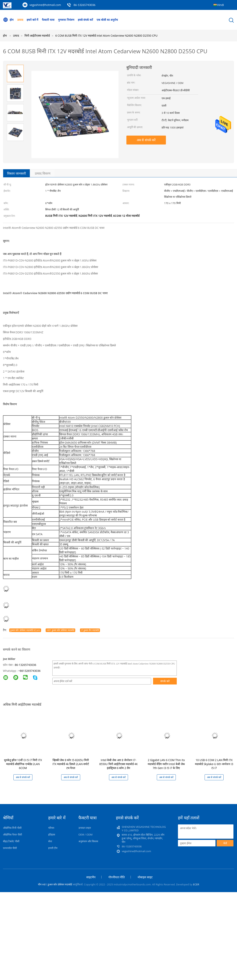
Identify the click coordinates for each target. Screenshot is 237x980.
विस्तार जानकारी (16, 173)
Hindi (221, 5)
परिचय (51, 828)
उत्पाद (20, 20)
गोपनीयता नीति (117, 877)
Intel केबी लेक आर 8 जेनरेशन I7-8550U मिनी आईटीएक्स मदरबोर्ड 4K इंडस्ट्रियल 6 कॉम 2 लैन (118, 764)
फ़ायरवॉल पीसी (10, 848)
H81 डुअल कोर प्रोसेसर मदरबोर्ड (60, 630)
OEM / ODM (86, 835)
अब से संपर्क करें (146, 140)
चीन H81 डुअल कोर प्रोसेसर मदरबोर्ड (55, 884)
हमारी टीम (53, 848)
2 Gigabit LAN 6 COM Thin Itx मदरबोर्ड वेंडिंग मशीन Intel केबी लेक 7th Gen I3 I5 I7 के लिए (166, 764)
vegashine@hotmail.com (45, 5)
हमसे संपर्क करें (86, 20)
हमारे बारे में (32, 20)
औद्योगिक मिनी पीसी (12, 828)
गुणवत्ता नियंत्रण (66, 20)
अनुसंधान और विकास (88, 841)
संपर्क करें (165, 681)
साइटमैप (91, 877)
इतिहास (52, 835)
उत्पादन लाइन (85, 828)
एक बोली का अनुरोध (107, 20)
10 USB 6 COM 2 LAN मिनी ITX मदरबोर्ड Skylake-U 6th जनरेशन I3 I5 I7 (214, 764)
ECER (196, 884)
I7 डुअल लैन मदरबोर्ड (90, 630)
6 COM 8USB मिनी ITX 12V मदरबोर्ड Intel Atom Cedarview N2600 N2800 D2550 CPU (106, 36)
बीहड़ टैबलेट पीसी (11, 841)
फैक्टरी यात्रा (48, 20)
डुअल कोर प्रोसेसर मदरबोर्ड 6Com (25, 630)
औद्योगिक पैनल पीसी (12, 835)
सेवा (50, 841)
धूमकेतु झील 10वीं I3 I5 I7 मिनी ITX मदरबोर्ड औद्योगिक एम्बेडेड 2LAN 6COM (23, 764)
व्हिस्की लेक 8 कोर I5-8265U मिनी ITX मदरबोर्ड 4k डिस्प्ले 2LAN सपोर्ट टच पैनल (71, 764)
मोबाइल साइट (145, 877)
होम (8, 20)
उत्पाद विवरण (43, 173)
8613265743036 (30, 671)
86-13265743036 (84, 5)
